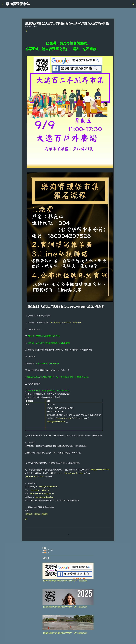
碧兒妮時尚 (67, 322)
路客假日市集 (56, 322)
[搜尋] (33, 4)
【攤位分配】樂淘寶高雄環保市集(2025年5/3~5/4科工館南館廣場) (65, 633)
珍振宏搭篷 (77, 322)
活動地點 (37, 514)
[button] (26, 31)
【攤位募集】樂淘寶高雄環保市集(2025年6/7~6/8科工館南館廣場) (65, 581)
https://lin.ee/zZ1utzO (64, 418)
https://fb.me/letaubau (100, 470)
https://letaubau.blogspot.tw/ (42, 494)
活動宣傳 (45, 514)
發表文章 (49, 550)
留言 (47, 552)
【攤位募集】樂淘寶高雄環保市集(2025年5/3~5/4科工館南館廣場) (65, 607)
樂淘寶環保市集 (18, 4)
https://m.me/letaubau (57, 422)
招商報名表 (29, 514)
